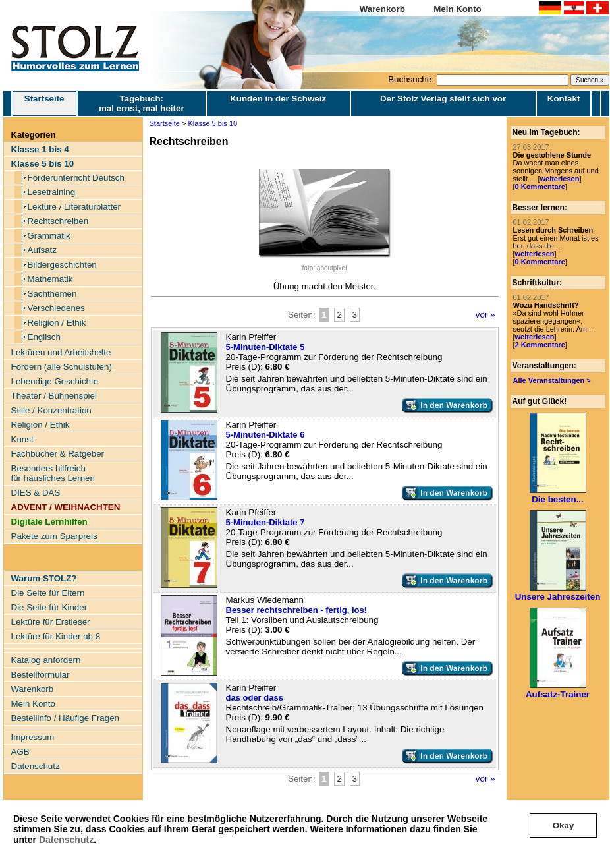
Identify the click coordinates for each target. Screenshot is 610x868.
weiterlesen (559, 179)
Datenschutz (66, 840)
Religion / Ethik (57, 323)
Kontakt (564, 99)
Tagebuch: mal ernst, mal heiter (142, 103)
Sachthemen (52, 294)
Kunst (22, 439)
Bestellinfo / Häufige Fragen (65, 718)
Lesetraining (52, 192)
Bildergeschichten (62, 265)
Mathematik (50, 279)
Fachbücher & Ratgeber (58, 454)
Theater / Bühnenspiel (54, 396)
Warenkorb (382, 9)
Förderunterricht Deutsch (76, 178)
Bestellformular (41, 675)
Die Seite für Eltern (48, 593)
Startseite (44, 103)
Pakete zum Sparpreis (54, 536)
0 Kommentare (540, 187)
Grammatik (49, 236)
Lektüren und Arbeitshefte (61, 352)
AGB (20, 752)
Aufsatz (42, 250)
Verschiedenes (56, 308)
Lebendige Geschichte (55, 381)
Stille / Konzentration (51, 410)
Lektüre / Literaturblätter (74, 207)
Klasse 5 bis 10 (213, 123)
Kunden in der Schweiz (278, 99)
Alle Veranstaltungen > (552, 380)
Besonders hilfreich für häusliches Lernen (53, 473)
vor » (485, 315)
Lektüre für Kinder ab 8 (56, 636)
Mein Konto (457, 9)
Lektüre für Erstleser (51, 622)
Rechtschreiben (58, 221)
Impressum (33, 737)
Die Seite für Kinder (49, 607)
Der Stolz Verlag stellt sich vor (443, 99)
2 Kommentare (540, 345)
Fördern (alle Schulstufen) (62, 367)
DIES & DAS (36, 493)
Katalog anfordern (46, 660)
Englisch (44, 337)
